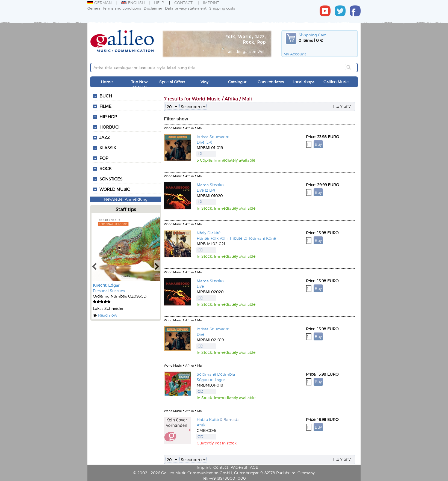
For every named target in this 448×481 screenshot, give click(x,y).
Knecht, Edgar (106, 285)
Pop (104, 158)
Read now (108, 315)
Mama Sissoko (210, 185)
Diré (201, 334)
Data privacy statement (186, 8)
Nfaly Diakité (209, 233)
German (100, 3)
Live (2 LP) (206, 190)
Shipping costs (222, 8)
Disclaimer (153, 8)
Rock (105, 168)
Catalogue (238, 82)
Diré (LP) (204, 142)
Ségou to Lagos (211, 380)
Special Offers (172, 82)
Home (107, 82)
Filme (105, 106)
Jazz (105, 137)
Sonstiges (111, 179)
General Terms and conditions (114, 8)
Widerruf (239, 467)
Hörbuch (110, 127)
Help (159, 3)
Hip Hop (108, 117)
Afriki (202, 425)
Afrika (189, 128)
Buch (106, 96)
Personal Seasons (109, 291)
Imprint (211, 3)
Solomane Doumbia (216, 374)
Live (200, 286)
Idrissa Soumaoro (213, 137)
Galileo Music (336, 82)
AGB (254, 467)
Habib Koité (208, 419)
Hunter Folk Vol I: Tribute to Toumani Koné (236, 238)
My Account (295, 54)
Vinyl (205, 82)
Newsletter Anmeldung (126, 199)
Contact (183, 3)
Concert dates (271, 82)
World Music (115, 189)
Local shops (303, 82)
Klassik (108, 148)
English (133, 3)
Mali (200, 128)
